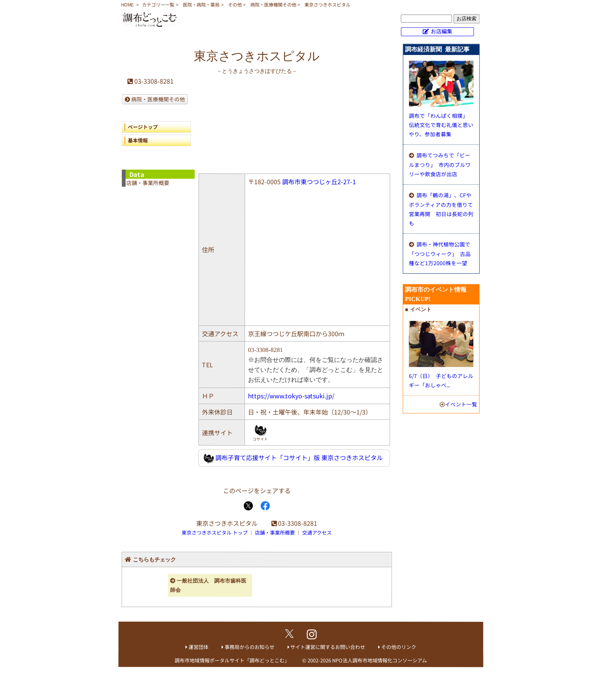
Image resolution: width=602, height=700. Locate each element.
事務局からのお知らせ (250, 647)
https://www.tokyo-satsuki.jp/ (291, 396)
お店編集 (442, 31)
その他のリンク (399, 647)
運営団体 (198, 647)
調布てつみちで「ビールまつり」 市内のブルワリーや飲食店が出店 (440, 164)
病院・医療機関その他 (273, 4)
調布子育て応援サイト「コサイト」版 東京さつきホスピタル (293, 458)
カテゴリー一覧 (158, 4)
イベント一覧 (461, 404)
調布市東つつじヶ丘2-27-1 (319, 182)
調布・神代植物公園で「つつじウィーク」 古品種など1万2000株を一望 (440, 253)
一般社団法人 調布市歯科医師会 (208, 585)
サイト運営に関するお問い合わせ (328, 647)
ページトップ (143, 127)
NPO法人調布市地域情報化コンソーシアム (380, 660)
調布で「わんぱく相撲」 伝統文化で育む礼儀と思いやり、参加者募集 (441, 125)
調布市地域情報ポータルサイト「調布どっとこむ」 (232, 660)
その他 (235, 4)
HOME (127, 4)
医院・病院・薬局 (201, 4)
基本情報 (138, 140)
